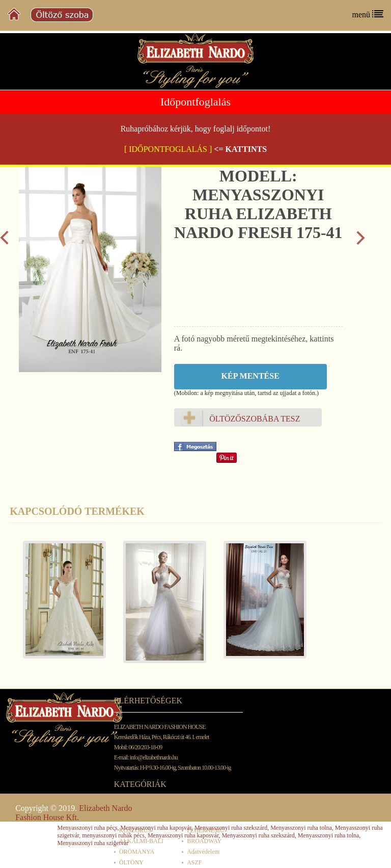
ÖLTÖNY (131, 862)
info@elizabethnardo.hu (154, 757)
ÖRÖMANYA (137, 852)
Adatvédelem (203, 852)
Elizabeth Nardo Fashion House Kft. (74, 813)
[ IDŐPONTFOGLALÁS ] (168, 149)
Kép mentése (250, 376)
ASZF (194, 862)
